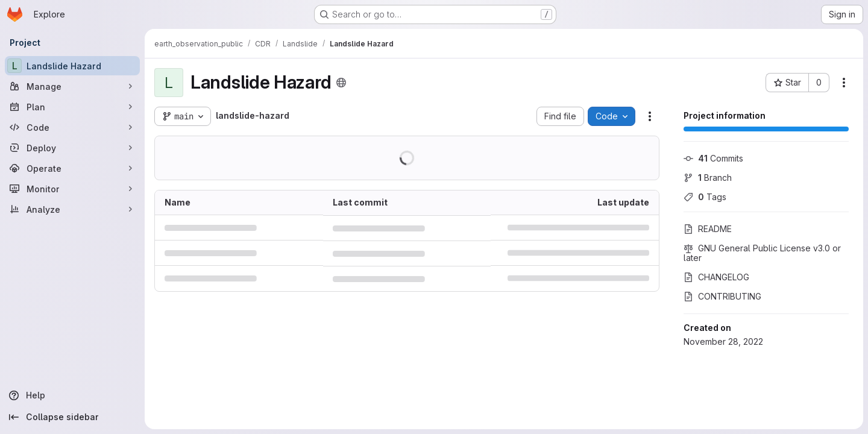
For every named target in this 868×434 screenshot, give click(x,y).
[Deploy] (72, 148)
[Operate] (72, 168)
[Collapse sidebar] (72, 417)
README (708, 229)
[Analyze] (72, 209)
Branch (708, 178)
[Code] (72, 127)
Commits (713, 158)
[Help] (72, 395)
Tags (705, 197)
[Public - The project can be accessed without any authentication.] (341, 83)
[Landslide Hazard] (72, 66)
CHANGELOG (716, 277)
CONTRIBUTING (722, 296)
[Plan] (72, 107)
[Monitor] (72, 189)
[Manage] (72, 86)
